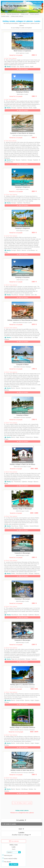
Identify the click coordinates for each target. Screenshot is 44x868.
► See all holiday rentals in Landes (22, 803)
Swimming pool (7, 855)
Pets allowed (7, 862)
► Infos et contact (22, 69)
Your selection (14, 841)
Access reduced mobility (10, 858)
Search (14, 864)
